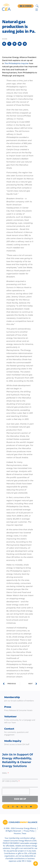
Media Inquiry (13, 741)
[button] (4, 44)
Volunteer (10, 717)
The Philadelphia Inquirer (17, 63)
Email (5, 773)
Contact (9, 729)
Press (8, 707)
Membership (12, 697)
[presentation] (16, 792)
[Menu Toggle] (37, 10)
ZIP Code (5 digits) (10, 781)
